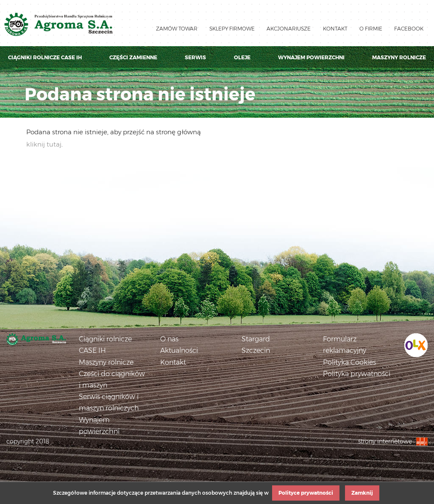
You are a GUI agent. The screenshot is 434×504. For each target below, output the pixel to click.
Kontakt (335, 29)
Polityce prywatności (306, 493)
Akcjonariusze (289, 29)
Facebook (409, 29)
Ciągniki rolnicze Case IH (45, 57)
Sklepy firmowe (232, 29)
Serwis (195, 57)
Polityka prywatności (357, 374)
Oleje (242, 57)
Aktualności (179, 350)
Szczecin (256, 350)
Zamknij (362, 493)
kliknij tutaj (44, 144)
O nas (169, 339)
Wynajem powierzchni (311, 57)
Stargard (256, 339)
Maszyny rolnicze (399, 57)
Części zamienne (133, 57)
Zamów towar (177, 29)
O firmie (371, 29)
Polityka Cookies (349, 362)
